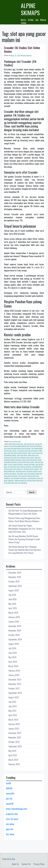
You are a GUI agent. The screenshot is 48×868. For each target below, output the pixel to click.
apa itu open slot (29, 444)
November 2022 (15, 737)
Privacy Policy (39, 864)
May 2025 (12, 604)
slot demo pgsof (21, 471)
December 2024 (15, 626)
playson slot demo (26, 467)
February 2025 (14, 617)
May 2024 (12, 657)
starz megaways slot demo (19, 478)
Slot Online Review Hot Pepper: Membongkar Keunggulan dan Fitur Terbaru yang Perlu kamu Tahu (25, 529)
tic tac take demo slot (11, 483)
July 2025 (12, 595)
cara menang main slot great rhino (27, 451)
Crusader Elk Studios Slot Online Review (22, 49)
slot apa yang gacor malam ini (13, 469)
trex (13, 859)
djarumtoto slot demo (10, 462)
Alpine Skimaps (30, 9)
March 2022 (13, 760)
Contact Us (26, 864)
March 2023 (13, 720)
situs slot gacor (12, 819)
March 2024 (13, 666)
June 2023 (13, 706)
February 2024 (14, 671)
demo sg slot (32, 453)
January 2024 (14, 675)
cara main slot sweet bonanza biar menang (17, 448)
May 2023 (12, 711)
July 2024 (12, 648)
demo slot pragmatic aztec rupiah (23, 457)
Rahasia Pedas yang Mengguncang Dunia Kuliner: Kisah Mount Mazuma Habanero (24, 520)
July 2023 (12, 702)
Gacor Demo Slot (15, 441)
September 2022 (15, 746)
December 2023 (15, 680)
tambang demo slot (20, 480)
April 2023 (13, 715)
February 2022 (14, 764)
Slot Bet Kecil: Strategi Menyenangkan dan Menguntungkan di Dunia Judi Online (25, 512)
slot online (10, 824)
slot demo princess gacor (34, 471)
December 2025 (15, 573)
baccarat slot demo (36, 446)
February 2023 (14, 724)
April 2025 (13, 608)
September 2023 (15, 693)
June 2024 (13, 653)
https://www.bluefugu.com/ (17, 809)
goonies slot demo (29, 464)
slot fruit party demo (10, 473)
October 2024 (14, 635)
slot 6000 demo (37, 467)
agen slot (10, 829)
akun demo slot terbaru (16, 444)
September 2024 (15, 639)
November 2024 (15, 631)
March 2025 (13, 613)
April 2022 (13, 755)
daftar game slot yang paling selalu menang (23, 452)
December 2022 (15, 733)
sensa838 (10, 804)
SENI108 (9, 788)
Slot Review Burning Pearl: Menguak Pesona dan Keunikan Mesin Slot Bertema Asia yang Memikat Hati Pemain (25, 550)
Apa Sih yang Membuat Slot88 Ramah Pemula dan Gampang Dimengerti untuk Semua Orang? (24, 539)
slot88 (8, 783)
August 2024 (14, 644)
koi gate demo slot (14, 467)
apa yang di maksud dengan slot (19, 446)
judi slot (9, 799)
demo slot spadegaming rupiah (32, 460)
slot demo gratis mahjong (31, 469)
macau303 (10, 794)
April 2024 (13, 662)
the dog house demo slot (35, 480)
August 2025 (14, 590)
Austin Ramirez (27, 55)
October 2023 (14, 688)
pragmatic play (12, 814)
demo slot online (22, 455)
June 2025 (13, 599)
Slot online (10, 834)
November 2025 (15, 577)
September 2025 (15, 586)
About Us (15, 864)
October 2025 (14, 582)
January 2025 (14, 622)
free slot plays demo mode (26, 462)
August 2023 (14, 697)
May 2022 (12, 751)
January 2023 (14, 729)
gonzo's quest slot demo (16, 464)
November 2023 (15, 684)
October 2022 (14, 742)
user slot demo (22, 483)
